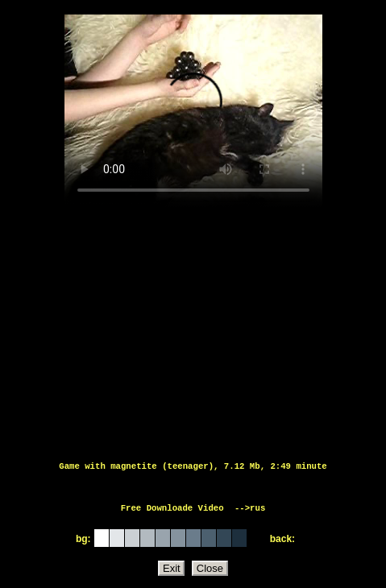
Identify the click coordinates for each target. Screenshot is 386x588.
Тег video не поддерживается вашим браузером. (193, 111)
